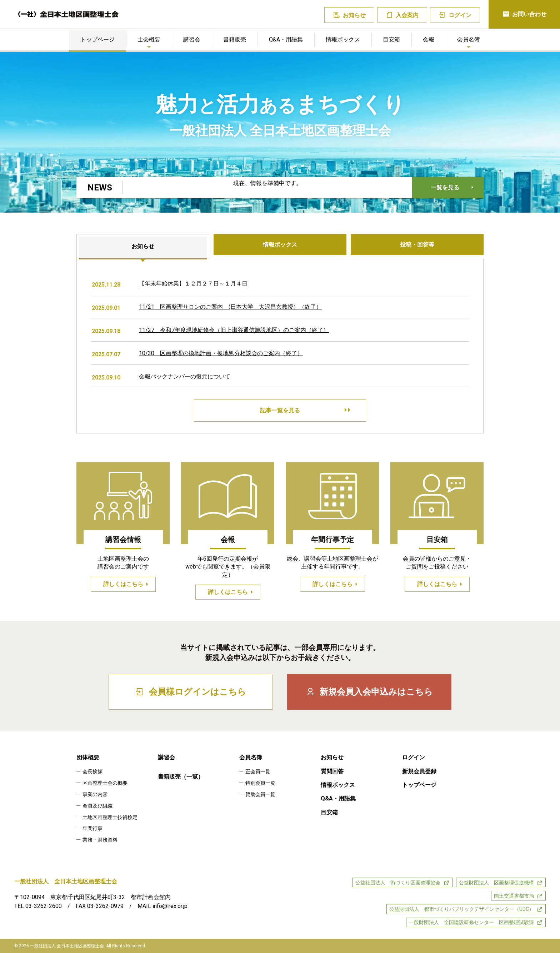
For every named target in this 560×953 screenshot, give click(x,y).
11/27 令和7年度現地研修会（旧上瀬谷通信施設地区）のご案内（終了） (234, 330)
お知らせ (349, 15)
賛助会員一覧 (260, 794)
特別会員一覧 (260, 783)
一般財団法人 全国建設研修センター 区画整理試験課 (471, 922)
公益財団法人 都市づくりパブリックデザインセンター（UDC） (462, 909)
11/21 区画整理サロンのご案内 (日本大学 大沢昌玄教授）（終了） (230, 307)
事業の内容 (95, 794)
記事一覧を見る (304, 411)
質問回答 (332, 771)
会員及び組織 (97, 806)
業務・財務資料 (100, 840)
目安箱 (391, 39)
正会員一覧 (258, 771)
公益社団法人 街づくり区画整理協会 (398, 883)
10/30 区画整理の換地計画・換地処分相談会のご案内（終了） (221, 353)
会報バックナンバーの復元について (185, 376)
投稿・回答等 (417, 245)
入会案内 (402, 15)
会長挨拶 (92, 771)
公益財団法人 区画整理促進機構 (496, 883)
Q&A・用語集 (286, 39)
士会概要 (149, 39)
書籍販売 (235, 39)
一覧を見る (445, 187)
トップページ (97, 39)
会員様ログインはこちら (191, 692)
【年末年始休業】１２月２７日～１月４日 (193, 284)
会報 (429, 39)
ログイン (455, 15)
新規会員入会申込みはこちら (369, 692)
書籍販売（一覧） (181, 777)
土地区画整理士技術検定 (110, 817)
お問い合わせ (524, 14)
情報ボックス (343, 39)
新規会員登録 (419, 771)
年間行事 (92, 828)
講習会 (192, 39)
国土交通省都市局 (514, 896)
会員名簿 (469, 39)
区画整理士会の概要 (105, 783)
